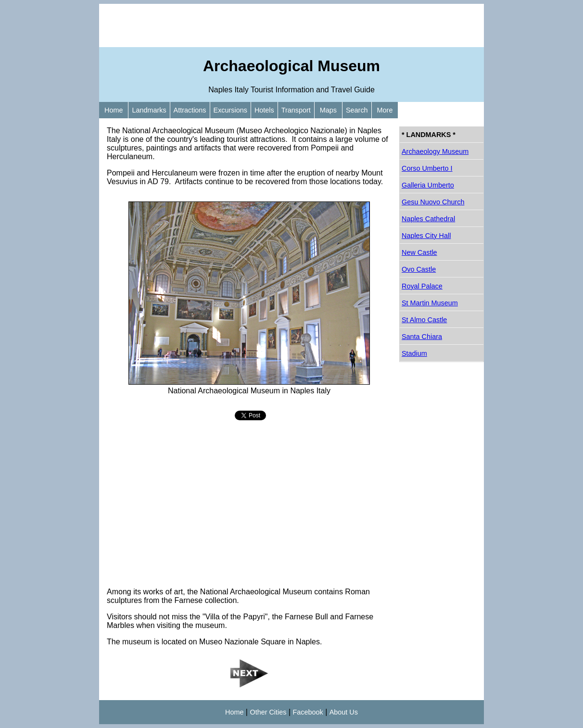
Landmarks (149, 110)
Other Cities (268, 712)
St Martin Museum (430, 303)
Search (357, 110)
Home (114, 110)
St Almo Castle (424, 320)
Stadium (414, 353)
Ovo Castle (419, 269)
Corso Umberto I (427, 168)
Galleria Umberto (428, 185)
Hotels (264, 110)
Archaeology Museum (435, 151)
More (385, 110)
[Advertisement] (291, 25)
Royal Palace (422, 286)
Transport (296, 110)
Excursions (230, 110)
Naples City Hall (426, 236)
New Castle (419, 252)
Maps (328, 110)
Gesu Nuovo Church (433, 202)
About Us (344, 712)
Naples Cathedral (428, 219)
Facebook (308, 712)
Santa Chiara (422, 337)
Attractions (190, 110)
